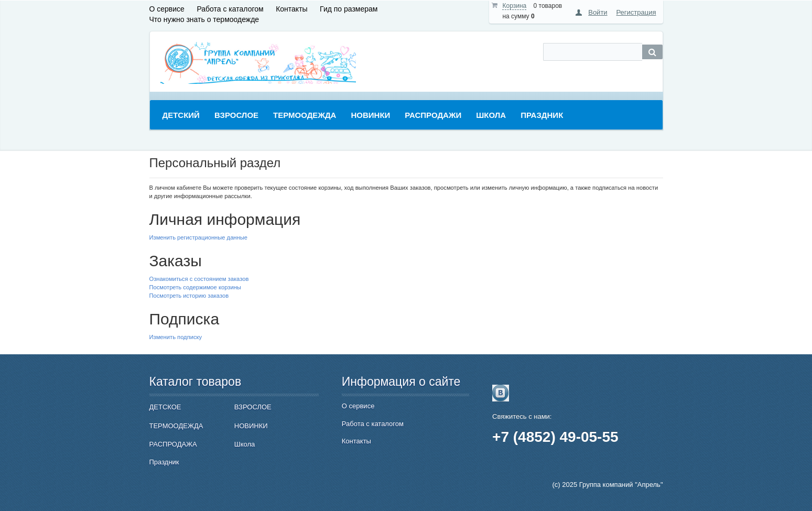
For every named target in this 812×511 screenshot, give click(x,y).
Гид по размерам (349, 9)
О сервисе (167, 9)
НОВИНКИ (251, 426)
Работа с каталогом (230, 9)
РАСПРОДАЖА (173, 444)
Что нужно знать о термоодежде (204, 19)
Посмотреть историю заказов (189, 296)
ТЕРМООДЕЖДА (176, 426)
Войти (598, 12)
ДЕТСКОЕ (165, 407)
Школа (245, 444)
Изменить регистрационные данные (198, 237)
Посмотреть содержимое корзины (195, 287)
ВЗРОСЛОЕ (253, 407)
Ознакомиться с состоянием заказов (199, 279)
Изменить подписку (176, 337)
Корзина (514, 6)
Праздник (164, 462)
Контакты (291, 9)
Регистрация (636, 12)
